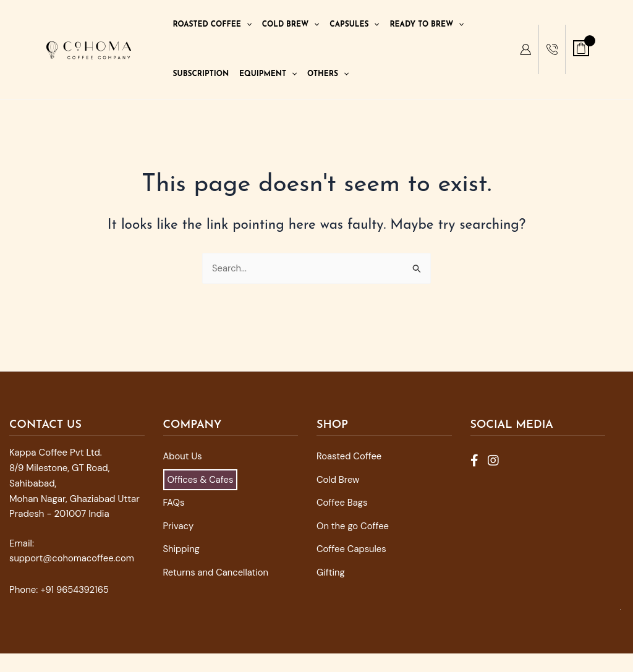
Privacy (179, 526)
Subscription (201, 74)
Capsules (354, 25)
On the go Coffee (353, 526)
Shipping (182, 549)
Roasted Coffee (212, 25)
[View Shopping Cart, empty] (581, 48)
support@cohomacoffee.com (73, 558)
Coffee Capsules (352, 549)
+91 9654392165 (75, 590)
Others (328, 74)
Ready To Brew (427, 25)
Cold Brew (291, 25)
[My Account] (525, 49)
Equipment (268, 74)
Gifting (331, 572)
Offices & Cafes (201, 480)
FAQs (174, 503)
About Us (183, 456)
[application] (246, 25)
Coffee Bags (342, 503)
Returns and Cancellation (217, 572)
